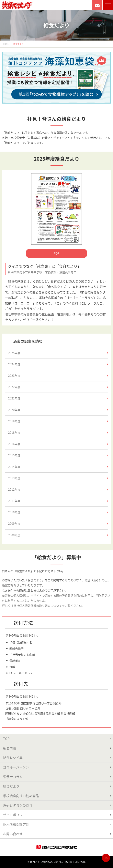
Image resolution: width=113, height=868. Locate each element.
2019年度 (58, 421)
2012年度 (58, 489)
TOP (6, 738)
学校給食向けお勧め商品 (21, 796)
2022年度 (58, 387)
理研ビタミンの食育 (18, 805)
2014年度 (58, 467)
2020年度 (58, 410)
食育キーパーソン (16, 767)
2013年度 (58, 478)
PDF (70, 253)
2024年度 (58, 364)
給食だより (11, 786)
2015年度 (58, 455)
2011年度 (58, 501)
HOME (6, 44)
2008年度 (58, 535)
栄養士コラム (13, 777)
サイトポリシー (14, 815)
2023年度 (58, 376)
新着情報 (10, 748)
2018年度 (58, 432)
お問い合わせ (13, 834)
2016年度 (58, 444)
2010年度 (58, 512)
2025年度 (58, 353)
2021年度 (58, 398)
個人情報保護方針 (16, 824)
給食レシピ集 (13, 758)
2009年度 (58, 523)
